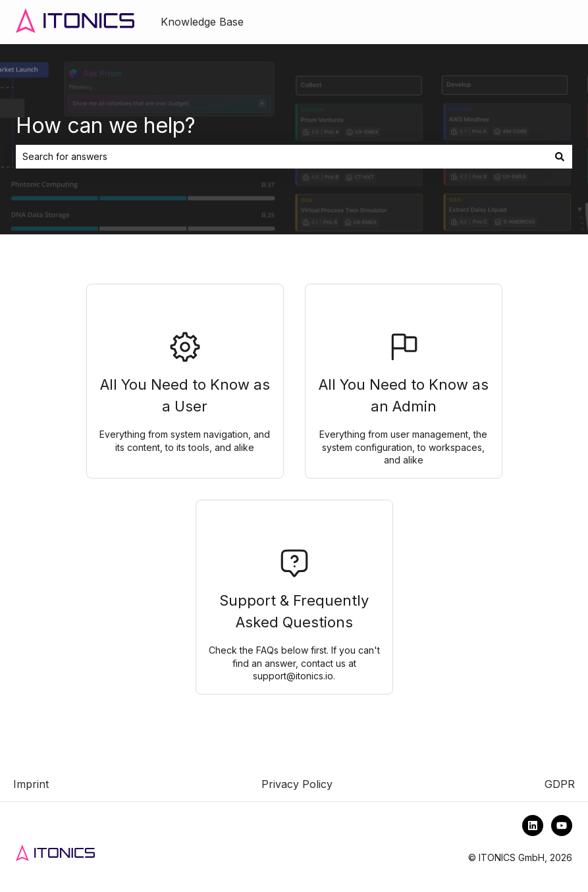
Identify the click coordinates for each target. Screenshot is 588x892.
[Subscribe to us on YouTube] (562, 826)
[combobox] (281, 157)
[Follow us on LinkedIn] (533, 826)
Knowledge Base (202, 22)
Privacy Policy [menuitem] (297, 784)
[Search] (560, 157)
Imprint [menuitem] (31, 784)
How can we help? (106, 125)
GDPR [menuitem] (560, 784)
